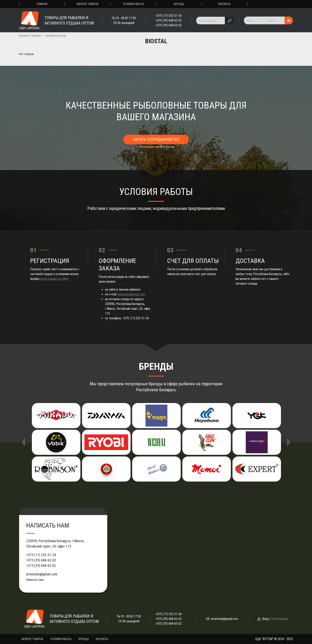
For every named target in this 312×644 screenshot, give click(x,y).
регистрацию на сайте (54, 279)
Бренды (179, 4)
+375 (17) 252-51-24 (169, 16)
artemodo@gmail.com (131, 294)
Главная (42, 4)
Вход (265, 619)
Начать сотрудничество (156, 140)
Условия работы (133, 4)
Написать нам (35, 580)
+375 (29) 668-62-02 (169, 20)
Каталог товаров (88, 4)
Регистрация (280, 619)
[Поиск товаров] (211, 21)
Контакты (224, 4)
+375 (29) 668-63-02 (169, 25)
